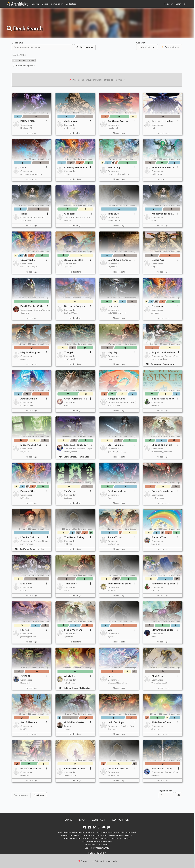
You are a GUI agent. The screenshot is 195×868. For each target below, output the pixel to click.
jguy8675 (68, 267)
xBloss (67, 405)
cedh (23, 167)
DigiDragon (69, 498)
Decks (45, 4)
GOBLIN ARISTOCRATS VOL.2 (29, 676)
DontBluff (24, 359)
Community (57, 4)
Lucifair (67, 174)
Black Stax (157, 676)
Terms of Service (102, 845)
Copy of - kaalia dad (163, 491)
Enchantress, (70, 457)
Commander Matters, (174, 364)
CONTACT (98, 820)
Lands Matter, (80, 688)
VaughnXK (25, 452)
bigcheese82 (69, 128)
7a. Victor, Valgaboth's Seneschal (71, 491)
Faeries (25, 630)
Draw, (33, 549)
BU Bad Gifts (28, 121)
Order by (141, 43)
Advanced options (24, 65)
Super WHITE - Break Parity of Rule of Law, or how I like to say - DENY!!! (76, 768)
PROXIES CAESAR (118, 768)
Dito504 (24, 729)
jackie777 (68, 544)
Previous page (21, 795)
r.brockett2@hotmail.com (118, 174)
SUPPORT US (121, 820)
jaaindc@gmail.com (28, 637)
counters (113, 306)
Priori (154, 637)
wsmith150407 (114, 775)
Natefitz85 (112, 590)
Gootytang (25, 313)
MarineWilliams (114, 544)
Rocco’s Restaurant (31, 768)
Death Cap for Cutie (32, 306)
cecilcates (25, 775)
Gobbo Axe (158, 260)
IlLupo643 (156, 775)
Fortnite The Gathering (159, 537)
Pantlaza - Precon (118, 121)
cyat (153, 128)
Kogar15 (155, 267)
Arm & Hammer (29, 722)
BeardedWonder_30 (29, 267)
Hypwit (111, 637)
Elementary (158, 306)
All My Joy (70, 676)
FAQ (82, 820)
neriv (111, 676)
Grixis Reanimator (74, 722)
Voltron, (68, 688)
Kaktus (23, 590)
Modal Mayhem (73, 630)
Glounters (70, 214)
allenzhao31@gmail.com (118, 683)
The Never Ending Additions (74, 537)
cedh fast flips (116, 722)
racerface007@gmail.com (31, 174)
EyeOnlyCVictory (71, 313)
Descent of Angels (74, 306)
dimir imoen (71, 121)
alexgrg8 (155, 729)
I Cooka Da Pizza (30, 537)
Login (178, 4)
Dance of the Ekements (28, 491)
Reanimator (83, 457)
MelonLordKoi (114, 405)
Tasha (24, 214)
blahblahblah (25, 683)
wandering (114, 167)
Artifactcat (156, 313)
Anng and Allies (116, 398)
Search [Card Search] (35, 4)
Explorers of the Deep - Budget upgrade (117, 491)
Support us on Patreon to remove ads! (97, 861)
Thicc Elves (70, 583)
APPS (69, 820)
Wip (110, 630)
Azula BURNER (29, 398)
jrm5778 (155, 590)
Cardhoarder (126, 838)
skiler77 (67, 220)
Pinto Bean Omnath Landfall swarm (163, 722)
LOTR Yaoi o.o (116, 445)
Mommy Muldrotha (163, 167)
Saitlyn (67, 590)
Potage (111, 498)
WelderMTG (157, 174)
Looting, (41, 549)
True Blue (113, 214)
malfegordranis (27, 405)
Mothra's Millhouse (162, 630)
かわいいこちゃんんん (117, 452)
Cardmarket (114, 838)
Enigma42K (113, 267)
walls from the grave (119, 583)
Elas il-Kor (26, 583)
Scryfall (100, 842)
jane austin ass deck (163, 398)
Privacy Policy (90, 845)
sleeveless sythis (74, 260)
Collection (71, 4)
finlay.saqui (112, 729)
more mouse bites (31, 445)
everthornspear (158, 498)
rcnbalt (67, 729)
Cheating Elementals (76, 167)
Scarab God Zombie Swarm (119, 260)
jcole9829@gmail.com (117, 313)
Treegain (69, 352)
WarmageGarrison (159, 359)
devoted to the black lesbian (163, 121)
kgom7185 (156, 544)
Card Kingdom (103, 838)
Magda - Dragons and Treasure (30, 352)
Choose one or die (162, 445)
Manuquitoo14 (70, 775)
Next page (39, 795)
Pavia (154, 220)
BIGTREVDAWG (27, 544)
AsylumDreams (114, 220)
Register (168, 4)
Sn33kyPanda (26, 498)
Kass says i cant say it (76, 445)
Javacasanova (26, 220)
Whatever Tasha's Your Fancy (162, 214)
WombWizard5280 (159, 683)
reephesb (155, 405)
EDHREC (109, 842)
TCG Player (93, 838)
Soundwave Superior (163, 583)
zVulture (111, 359)
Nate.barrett (113, 128)
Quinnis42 (68, 637)
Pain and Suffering (162, 768)
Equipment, (157, 364)
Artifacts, (25, 549)
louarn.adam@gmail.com (162, 452)
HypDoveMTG (26, 128)
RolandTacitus (70, 683)
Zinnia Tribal (115, 537)
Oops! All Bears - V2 (76, 398)
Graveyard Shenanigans (28, 260)
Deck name (17, 43)
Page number (165, 791)
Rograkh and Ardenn (163, 352)
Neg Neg (113, 352)
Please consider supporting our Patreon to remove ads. (97, 80)
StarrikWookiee (71, 359)
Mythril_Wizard (70, 452)
